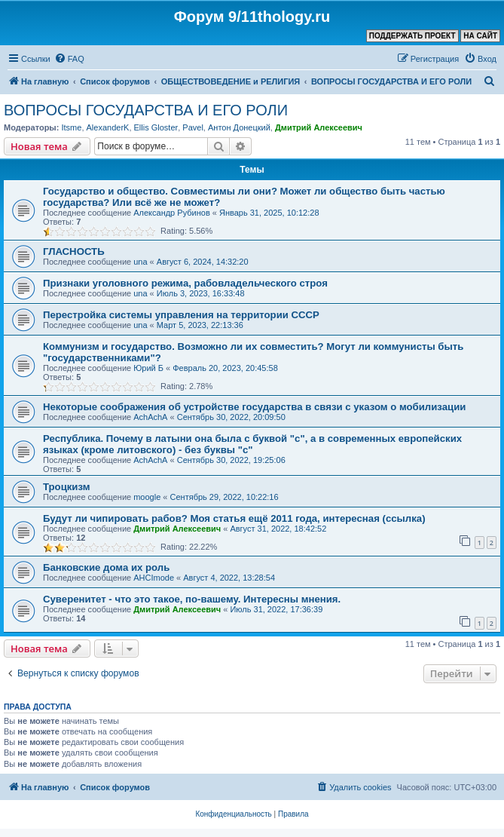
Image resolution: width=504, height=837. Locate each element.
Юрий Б (148, 368)
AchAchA (150, 417)
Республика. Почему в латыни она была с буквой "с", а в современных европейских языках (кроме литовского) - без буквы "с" (252, 444)
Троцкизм (66, 487)
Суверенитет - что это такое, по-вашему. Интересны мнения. (192, 599)
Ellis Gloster (156, 127)
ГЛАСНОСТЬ (74, 251)
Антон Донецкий (239, 127)
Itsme (71, 127)
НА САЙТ (480, 36)
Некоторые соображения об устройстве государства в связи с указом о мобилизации (254, 407)
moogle (147, 497)
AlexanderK (108, 127)
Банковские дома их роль (106, 567)
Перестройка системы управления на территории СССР (181, 315)
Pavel (193, 127)
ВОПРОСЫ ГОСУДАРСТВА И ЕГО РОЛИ (146, 110)
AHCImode (154, 578)
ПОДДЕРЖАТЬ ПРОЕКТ (412, 36)
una (140, 262)
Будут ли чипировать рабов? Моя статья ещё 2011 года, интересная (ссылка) (234, 518)
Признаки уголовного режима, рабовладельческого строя (185, 283)
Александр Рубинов (172, 213)
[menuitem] (69, 59)
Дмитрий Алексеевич (319, 127)
